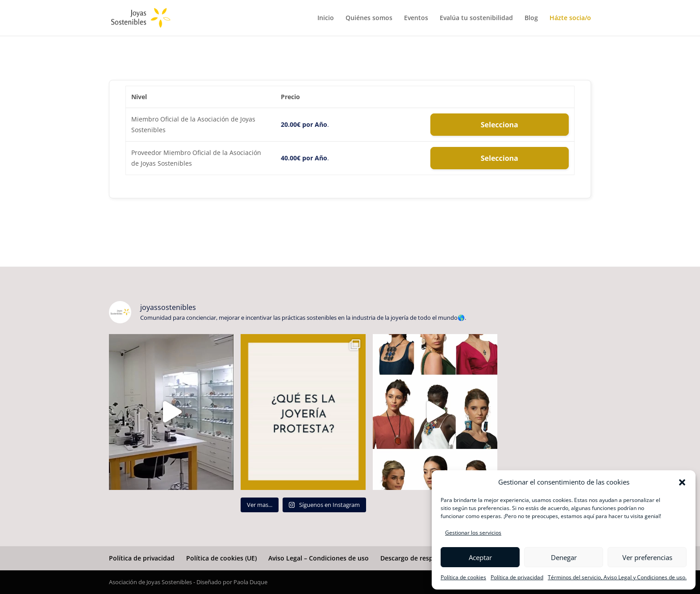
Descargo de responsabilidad (425, 558)
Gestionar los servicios (473, 533)
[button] (682, 482)
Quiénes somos (369, 18)
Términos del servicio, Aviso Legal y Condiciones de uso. (617, 577)
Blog (531, 18)
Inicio (326, 18)
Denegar (564, 557)
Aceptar (480, 557)
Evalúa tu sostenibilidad (476, 18)
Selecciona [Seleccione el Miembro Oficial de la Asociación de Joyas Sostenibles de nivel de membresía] (500, 125)
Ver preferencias (647, 557)
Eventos (416, 18)
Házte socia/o (570, 18)
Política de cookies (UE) (221, 558)
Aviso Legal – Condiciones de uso (319, 558)
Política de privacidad (517, 577)
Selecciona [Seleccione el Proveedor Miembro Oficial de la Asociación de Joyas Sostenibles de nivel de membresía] (500, 158)
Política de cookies (463, 577)
